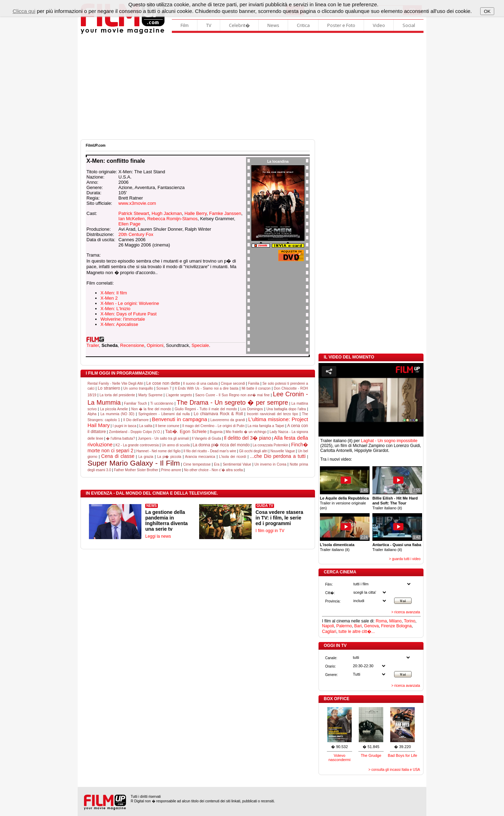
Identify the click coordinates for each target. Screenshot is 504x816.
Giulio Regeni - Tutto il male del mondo (206, 409)
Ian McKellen (131, 219)
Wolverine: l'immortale (123, 319)
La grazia (146, 457)
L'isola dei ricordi (233, 457)
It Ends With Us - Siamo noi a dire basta (206, 388)
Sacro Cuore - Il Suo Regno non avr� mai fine (232, 395)
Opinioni (155, 345)
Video (379, 25)
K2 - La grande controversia (137, 445)
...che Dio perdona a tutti (278, 456)
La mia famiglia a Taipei (266, 426)
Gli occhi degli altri (253, 451)
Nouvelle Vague (283, 451)
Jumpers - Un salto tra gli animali (163, 438)
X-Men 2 (109, 298)
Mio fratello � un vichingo (246, 432)
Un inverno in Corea (270, 464)
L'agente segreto (179, 395)
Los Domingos (252, 409)
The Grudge (371, 755)
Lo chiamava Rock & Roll (218, 414)
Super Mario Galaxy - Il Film (134, 463)
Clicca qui (24, 11)
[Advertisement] (252, 87)
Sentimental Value (237, 464)
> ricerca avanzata (406, 612)
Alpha (92, 414)
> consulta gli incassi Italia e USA (394, 770)
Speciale (200, 345)
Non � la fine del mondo (151, 409)
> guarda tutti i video (405, 559)
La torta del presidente (117, 395)
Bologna (404, 626)
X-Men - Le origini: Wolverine (130, 303)
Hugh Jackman (167, 213)
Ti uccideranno (162, 403)
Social (409, 25)
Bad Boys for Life (402, 755)
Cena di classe (118, 456)
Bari (358, 626)
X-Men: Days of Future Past (128, 314)
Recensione (132, 345)
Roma (381, 621)
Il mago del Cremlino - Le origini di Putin (213, 426)
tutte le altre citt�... (356, 632)
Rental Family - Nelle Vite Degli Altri (115, 383)
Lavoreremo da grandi (228, 420)
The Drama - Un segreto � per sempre (232, 403)
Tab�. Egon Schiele (186, 431)
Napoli (328, 626)
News (273, 25)
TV (209, 25)
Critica (303, 25)
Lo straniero (109, 388)
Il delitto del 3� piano (248, 438)
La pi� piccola (169, 457)
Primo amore (171, 470)
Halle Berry (195, 213)
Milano (395, 621)
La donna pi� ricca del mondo (221, 445)
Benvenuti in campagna (180, 419)
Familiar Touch (135, 403)
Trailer (93, 345)
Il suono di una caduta (200, 383)
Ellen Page (129, 224)
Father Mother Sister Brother (136, 470)
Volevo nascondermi (340, 758)
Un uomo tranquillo (138, 388)
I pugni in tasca (125, 426)
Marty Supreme (150, 395)
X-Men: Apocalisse (119, 324)
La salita (146, 426)
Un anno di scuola (176, 445)
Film (185, 25)
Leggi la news (158, 536)
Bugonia (216, 432)
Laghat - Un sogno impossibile (389, 441)
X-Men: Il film (114, 293)
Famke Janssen (225, 213)
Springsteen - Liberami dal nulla (164, 414)
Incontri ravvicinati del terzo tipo (272, 414)
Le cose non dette (163, 383)
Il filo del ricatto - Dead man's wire (210, 451)
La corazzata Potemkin (271, 445)
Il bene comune (167, 426)
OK (487, 11)
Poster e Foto (341, 25)
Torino (410, 621)
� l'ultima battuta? (121, 438)
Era (217, 464)
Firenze (388, 626)
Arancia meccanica (200, 457)
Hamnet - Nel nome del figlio (158, 451)
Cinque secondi (233, 383)
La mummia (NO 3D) (117, 414)
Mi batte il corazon (256, 388)
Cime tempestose (197, 464)
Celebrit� (239, 25)
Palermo (344, 626)
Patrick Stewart (134, 213)
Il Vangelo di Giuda (206, 438)
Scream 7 (164, 388)
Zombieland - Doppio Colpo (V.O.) (135, 432)
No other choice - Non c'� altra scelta (213, 470)
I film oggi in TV (270, 531)
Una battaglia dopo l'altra (286, 409)
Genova (371, 626)
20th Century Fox (136, 234)
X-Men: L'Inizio (115, 309)
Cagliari (329, 632)
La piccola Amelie (114, 409)
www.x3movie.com (137, 203)
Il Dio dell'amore (136, 420)
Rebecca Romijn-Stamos (173, 219)
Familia (254, 383)
